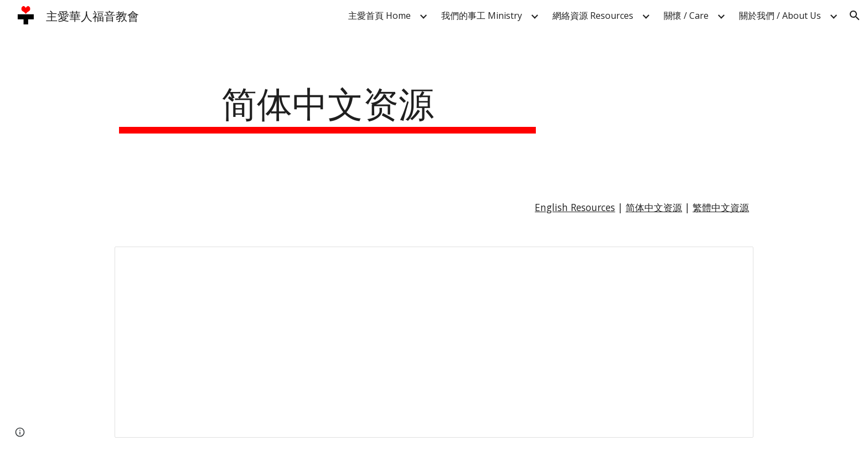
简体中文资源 (654, 207)
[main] (328, 107)
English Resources (575, 207)
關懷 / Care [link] (686, 16)
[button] (855, 16)
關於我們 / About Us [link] (780, 16)
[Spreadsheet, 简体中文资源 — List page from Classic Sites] (434, 342)
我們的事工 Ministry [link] (482, 16)
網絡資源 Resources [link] (593, 16)
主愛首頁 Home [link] (379, 16)
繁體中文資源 (721, 207)
